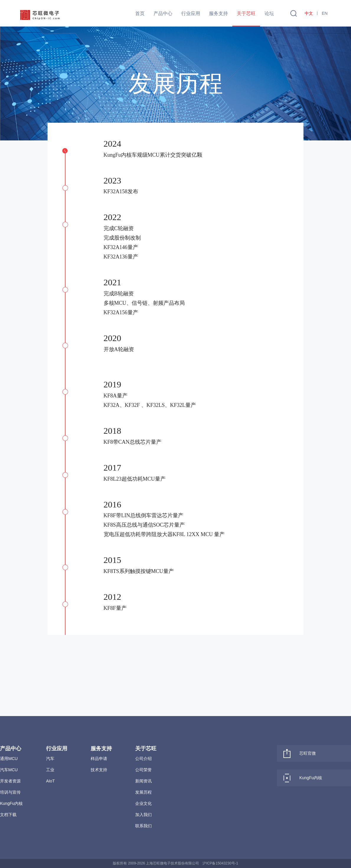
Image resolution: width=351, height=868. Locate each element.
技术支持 (99, 770)
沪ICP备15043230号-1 (220, 863)
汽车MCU (9, 770)
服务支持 (218, 13)
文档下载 (8, 815)
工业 (50, 770)
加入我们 (143, 815)
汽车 (50, 759)
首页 (140, 13)
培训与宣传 (10, 792)
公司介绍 (143, 759)
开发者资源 (10, 781)
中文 (309, 13)
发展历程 (143, 792)
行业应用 (191, 13)
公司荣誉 (143, 770)
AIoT (50, 781)
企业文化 (143, 803)
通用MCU (9, 759)
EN (325, 13)
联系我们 (143, 826)
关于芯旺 (246, 13)
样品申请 (99, 759)
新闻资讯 (143, 781)
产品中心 (163, 13)
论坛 (269, 13)
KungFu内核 (11, 803)
